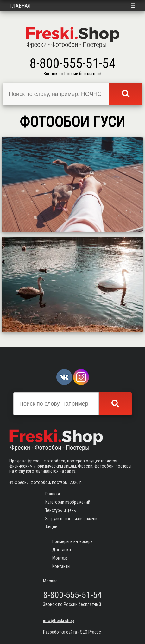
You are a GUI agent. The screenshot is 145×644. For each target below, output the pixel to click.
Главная (20, 6)
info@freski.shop (59, 621)
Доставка (62, 550)
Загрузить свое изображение (72, 519)
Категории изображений (68, 502)
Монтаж (60, 558)
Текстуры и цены (61, 510)
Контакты (61, 566)
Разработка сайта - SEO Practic (72, 632)
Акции (51, 527)
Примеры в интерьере (72, 541)
